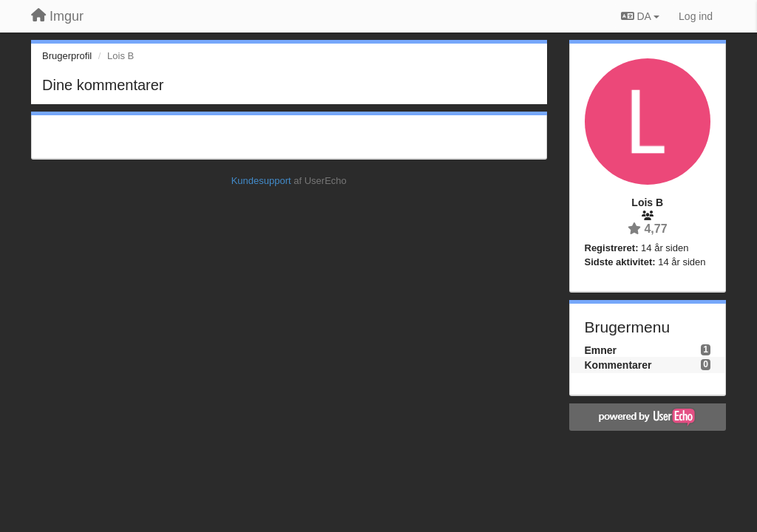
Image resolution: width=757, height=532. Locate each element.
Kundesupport (261, 181)
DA (640, 16)
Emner (601, 350)
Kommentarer (618, 365)
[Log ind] (696, 16)
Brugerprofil (67, 56)
